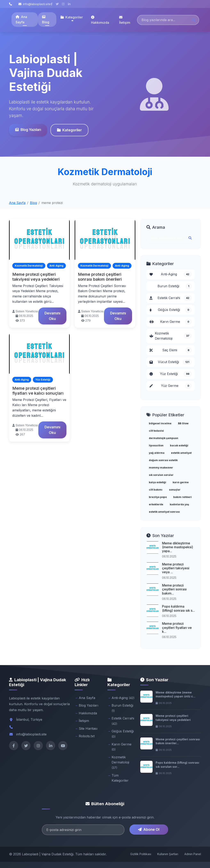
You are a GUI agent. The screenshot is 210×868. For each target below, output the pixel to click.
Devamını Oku (52, 316)
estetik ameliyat (181, 453)
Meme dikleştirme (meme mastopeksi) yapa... (177, 547)
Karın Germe (171, 322)
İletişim (125, 20)
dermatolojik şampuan (164, 438)
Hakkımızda (100, 20)
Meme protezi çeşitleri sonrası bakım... (174, 589)
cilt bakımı (156, 490)
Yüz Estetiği (171, 374)
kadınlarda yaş (179, 504)
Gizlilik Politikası (141, 854)
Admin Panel (193, 854)
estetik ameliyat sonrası (164, 512)
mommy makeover (161, 468)
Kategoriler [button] (72, 17)
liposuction (156, 445)
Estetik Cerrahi (171, 298)
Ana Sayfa (21, 19)
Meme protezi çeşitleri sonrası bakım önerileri (100, 277)
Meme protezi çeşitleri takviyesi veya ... (176, 568)
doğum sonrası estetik (163, 460)
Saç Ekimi (171, 350)
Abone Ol (149, 829)
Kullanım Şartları (168, 854)
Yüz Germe (171, 386)
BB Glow (183, 423)
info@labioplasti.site (35, 4)
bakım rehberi (183, 497)
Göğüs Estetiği (171, 310)
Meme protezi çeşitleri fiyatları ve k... (177, 627)
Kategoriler (69, 130)
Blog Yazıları (28, 130)
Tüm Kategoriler (120, 778)
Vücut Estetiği (171, 362)
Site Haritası (88, 728)
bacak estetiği (179, 445)
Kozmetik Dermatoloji (171, 336)
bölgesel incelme (160, 423)
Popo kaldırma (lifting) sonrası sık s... (178, 608)
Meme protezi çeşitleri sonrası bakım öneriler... (178, 741)
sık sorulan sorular (161, 475)
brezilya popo (158, 497)
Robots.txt (87, 736)
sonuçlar (175, 490)
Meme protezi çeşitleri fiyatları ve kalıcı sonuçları (38, 391)
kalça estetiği (157, 482)
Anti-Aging (171, 274)
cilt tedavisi (156, 431)
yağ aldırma (157, 453)
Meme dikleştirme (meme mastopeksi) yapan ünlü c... (176, 694)
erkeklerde (156, 504)
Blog (46, 20)
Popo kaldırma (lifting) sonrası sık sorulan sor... (177, 765)
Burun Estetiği (175, 286)
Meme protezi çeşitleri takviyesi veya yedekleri (36, 277)
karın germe (181, 482)
